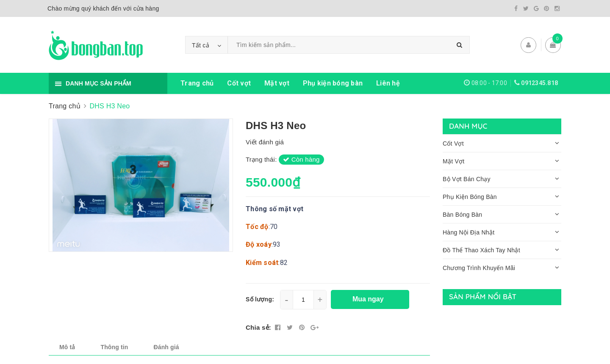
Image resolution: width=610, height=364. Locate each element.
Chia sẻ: (258, 327)
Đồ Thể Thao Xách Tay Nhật (481, 250)
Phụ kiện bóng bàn (333, 83)
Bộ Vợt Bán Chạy (467, 179)
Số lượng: (260, 299)
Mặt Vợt (453, 161)
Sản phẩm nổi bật (483, 296)
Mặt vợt (277, 83)
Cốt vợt (239, 83)
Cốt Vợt (453, 143)
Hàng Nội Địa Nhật (469, 232)
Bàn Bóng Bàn (462, 215)
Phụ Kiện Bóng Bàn (470, 197)
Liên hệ (388, 83)
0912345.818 (539, 83)
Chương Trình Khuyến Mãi (479, 268)
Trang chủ (197, 83)
